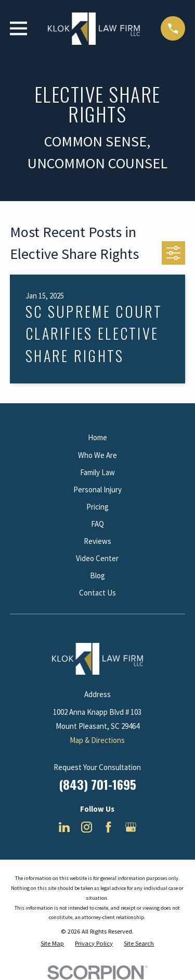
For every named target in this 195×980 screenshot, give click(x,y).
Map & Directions (97, 740)
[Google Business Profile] (131, 827)
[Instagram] (87, 827)
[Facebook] (108, 827)
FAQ (97, 524)
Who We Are (97, 455)
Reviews (97, 541)
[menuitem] (52, 944)
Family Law (97, 472)
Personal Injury (97, 489)
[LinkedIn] (64, 827)
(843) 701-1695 (97, 784)
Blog (97, 575)
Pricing (97, 507)
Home (97, 437)
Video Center (97, 558)
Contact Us (97, 593)
